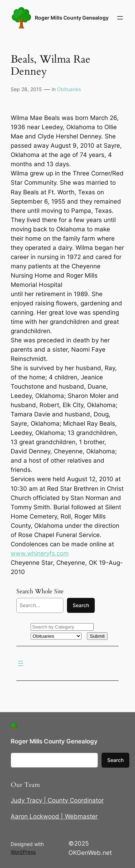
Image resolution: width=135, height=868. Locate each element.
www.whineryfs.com (40, 553)
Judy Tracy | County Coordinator (57, 800)
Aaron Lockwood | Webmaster (54, 816)
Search (81, 605)
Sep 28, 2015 (26, 89)
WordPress (23, 852)
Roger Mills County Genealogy (72, 18)
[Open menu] (120, 18)
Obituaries (69, 89)
